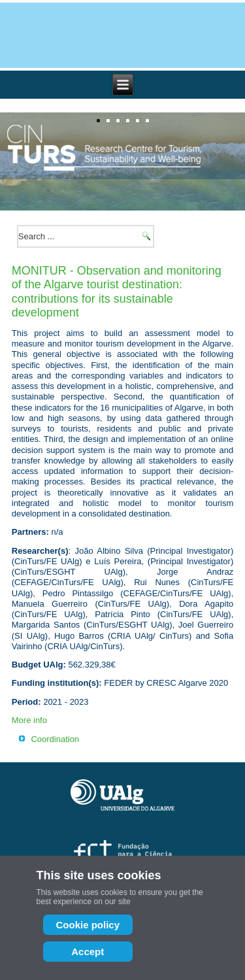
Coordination (55, 739)
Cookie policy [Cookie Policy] (88, 925)
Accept (88, 952)
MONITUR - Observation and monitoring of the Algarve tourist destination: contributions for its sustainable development (117, 292)
